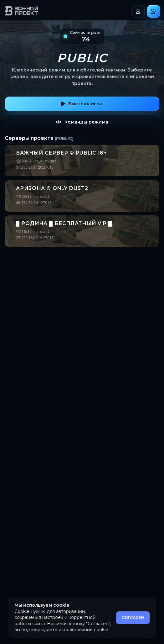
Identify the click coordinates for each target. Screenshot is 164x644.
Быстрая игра (82, 104)
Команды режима (82, 122)
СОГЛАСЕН (133, 618)
